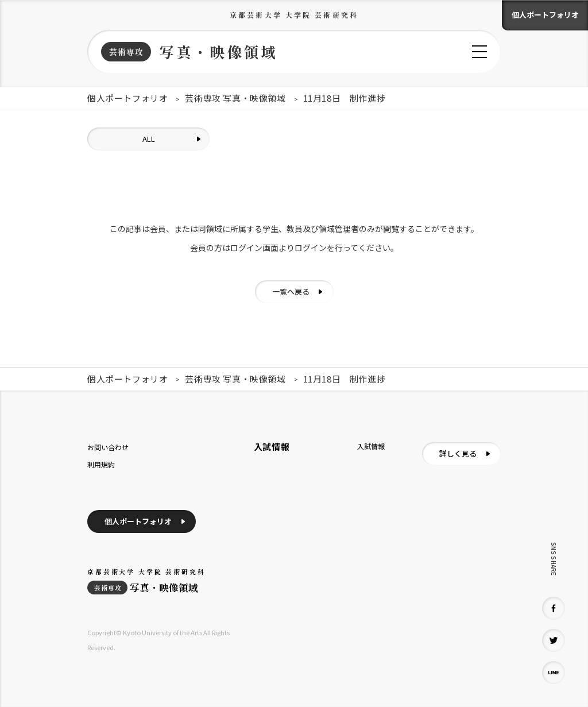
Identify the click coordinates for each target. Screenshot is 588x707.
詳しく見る (458, 453)
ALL (149, 139)
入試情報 (371, 446)
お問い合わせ (108, 447)
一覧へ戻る (291, 291)
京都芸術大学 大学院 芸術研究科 (294, 15)
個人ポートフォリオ (545, 15)
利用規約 (101, 464)
